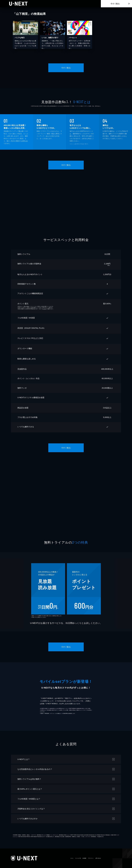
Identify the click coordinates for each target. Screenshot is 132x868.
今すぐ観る (115, 4)
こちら (44, 309)
